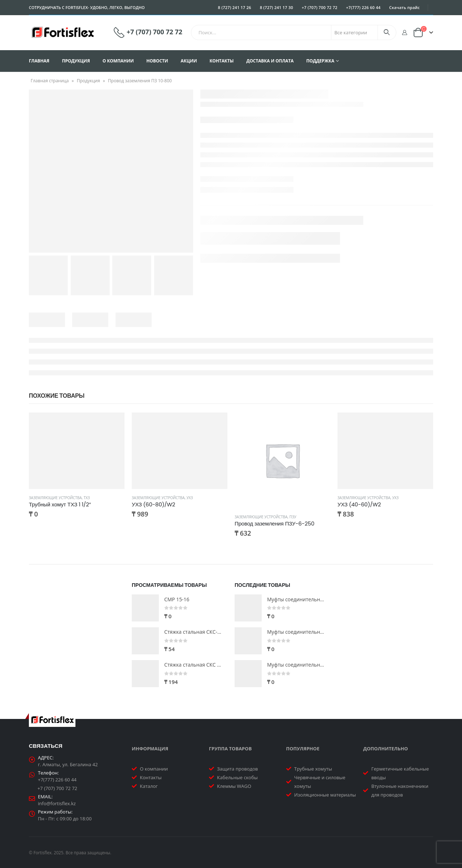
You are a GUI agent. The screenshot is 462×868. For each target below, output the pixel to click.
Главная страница (50, 81)
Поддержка (320, 61)
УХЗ (190, 498)
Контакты (221, 61)
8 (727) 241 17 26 (235, 7)
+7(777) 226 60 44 (363, 7)
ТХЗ (87, 498)
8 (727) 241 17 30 (276, 7)
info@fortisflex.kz (57, 803)
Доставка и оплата (270, 61)
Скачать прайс (404, 7)
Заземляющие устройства (55, 498)
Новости (157, 61)
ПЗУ (293, 517)
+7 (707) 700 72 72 (320, 7)
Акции (189, 61)
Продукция (76, 61)
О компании (118, 61)
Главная (39, 61)
